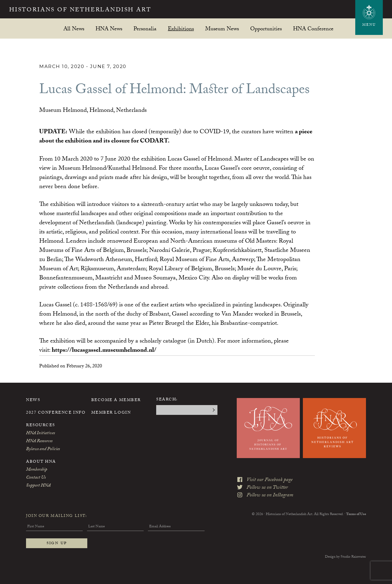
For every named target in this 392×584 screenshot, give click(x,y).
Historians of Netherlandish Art (84, 10)
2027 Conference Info (56, 413)
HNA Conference (313, 29)
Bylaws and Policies (43, 449)
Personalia (145, 29)
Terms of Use (356, 512)
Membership (37, 470)
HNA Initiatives (40, 433)
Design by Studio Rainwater (345, 557)
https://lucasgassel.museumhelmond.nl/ (104, 351)
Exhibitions (181, 29)
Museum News (222, 29)
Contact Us (36, 478)
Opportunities (266, 29)
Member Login (111, 413)
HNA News (109, 29)
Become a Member (116, 400)
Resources (41, 425)
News (33, 400)
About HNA (41, 462)
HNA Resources (39, 441)
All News (74, 29)
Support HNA (38, 486)
